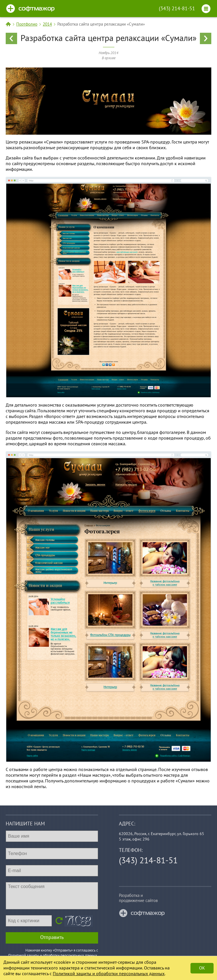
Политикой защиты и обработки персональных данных (109, 974)
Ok (202, 968)
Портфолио (27, 24)
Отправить (52, 937)
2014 (47, 24)
